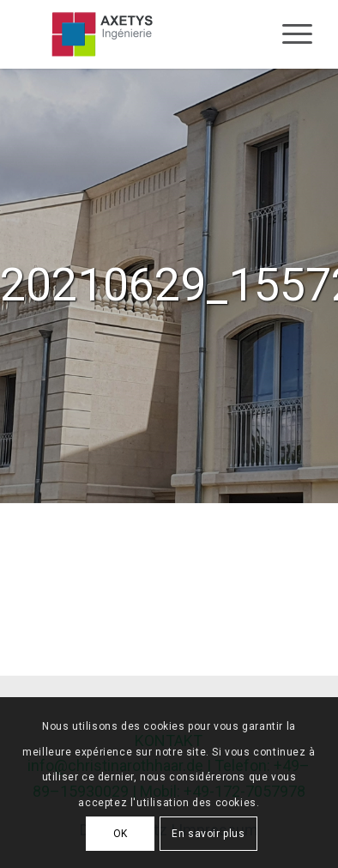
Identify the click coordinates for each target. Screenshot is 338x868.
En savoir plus (208, 834)
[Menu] (289, 34)
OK (121, 834)
